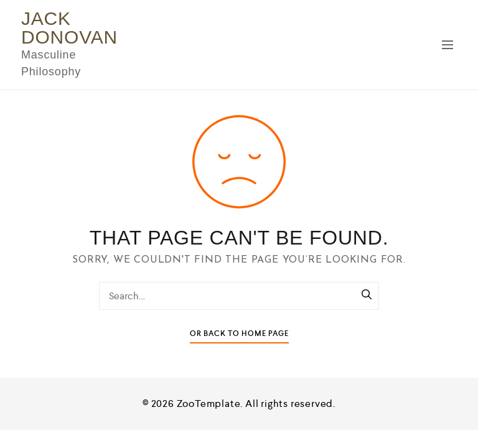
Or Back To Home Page (239, 334)
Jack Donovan (69, 28)
